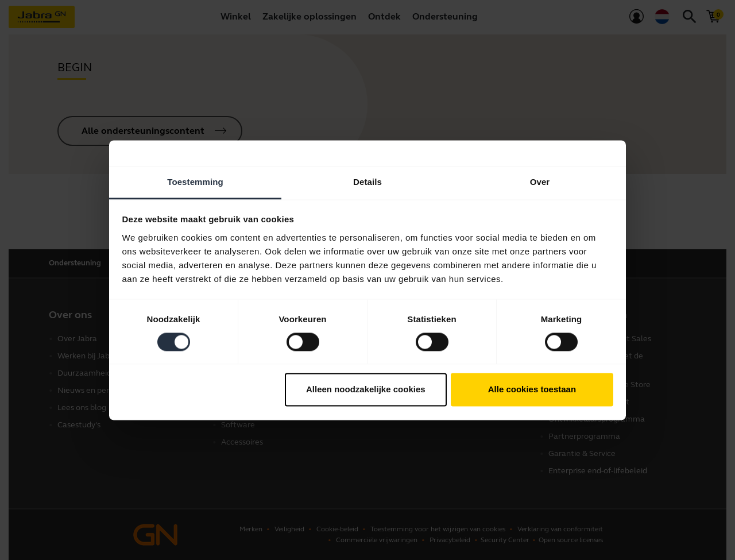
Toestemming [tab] (195, 182)
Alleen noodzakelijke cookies (366, 390)
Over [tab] (540, 182)
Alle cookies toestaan (532, 390)
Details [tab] (367, 182)
